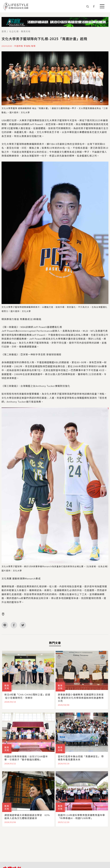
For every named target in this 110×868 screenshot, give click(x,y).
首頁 (4, 31)
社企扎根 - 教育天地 (20, 31)
